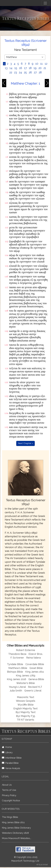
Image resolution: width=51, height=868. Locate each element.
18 (30, 68)
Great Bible (36, 668)
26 (30, 72)
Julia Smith (16, 691)
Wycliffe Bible (26, 705)
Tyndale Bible (15, 664)
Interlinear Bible (12, 758)
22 (11, 72)
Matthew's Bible (18, 668)
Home (7, 747)
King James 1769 (26, 676)
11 (41, 64)
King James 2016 (17, 679)
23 (16, 72)
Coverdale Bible (35, 664)
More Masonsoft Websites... (17, 838)
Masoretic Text (26, 697)
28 (40, 72)
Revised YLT (35, 687)
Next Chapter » (26, 443)
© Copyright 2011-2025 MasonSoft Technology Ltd (25, 859)
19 (35, 68)
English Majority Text (26, 708)
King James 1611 (35, 672)
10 (37, 64)
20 (40, 68)
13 (6, 68)
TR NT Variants (26, 720)
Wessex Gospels (26, 701)
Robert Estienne (26, 650)
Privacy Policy (9, 795)
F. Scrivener (17, 658)
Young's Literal (18, 687)
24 (20, 72)
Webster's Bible (26, 683)
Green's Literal (33, 691)
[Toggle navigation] (45, 3)
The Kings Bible (10, 817)
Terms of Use (9, 790)
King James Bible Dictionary (16, 828)
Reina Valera (33, 658)
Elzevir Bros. (36, 654)
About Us (7, 785)
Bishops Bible (15, 672)
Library (7, 752)
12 (46, 64)
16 (21, 68)
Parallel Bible (10, 763)
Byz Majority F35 (26, 716)
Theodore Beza (17, 654)
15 (16, 68)
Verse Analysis (11, 768)
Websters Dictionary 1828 (15, 833)
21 (45, 68)
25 (25, 72)
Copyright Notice (11, 800)
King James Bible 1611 (13, 822)
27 (35, 72)
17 (25, 68)
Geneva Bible (36, 679)
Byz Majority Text (26, 712)
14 (11, 68)
